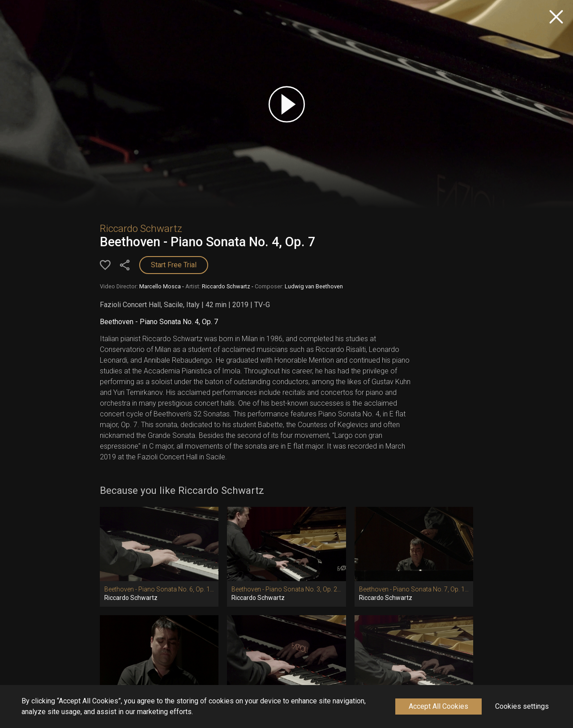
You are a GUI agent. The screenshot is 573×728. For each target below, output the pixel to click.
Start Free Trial (174, 265)
